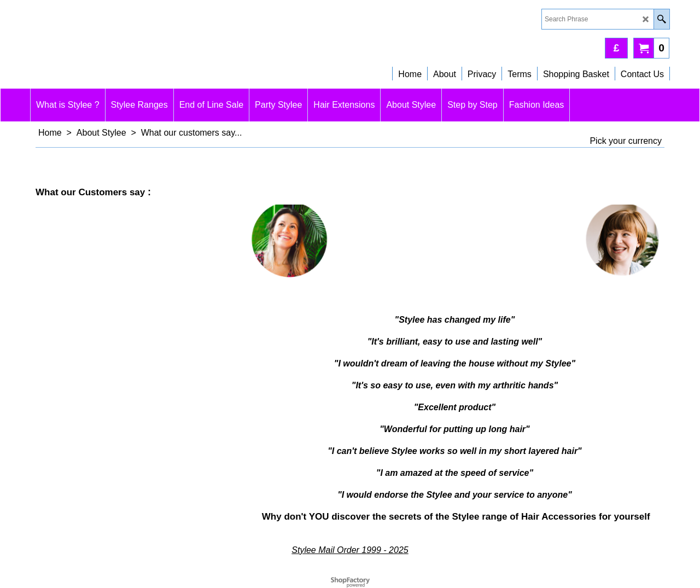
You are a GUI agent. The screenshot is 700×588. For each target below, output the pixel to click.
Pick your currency (626, 141)
